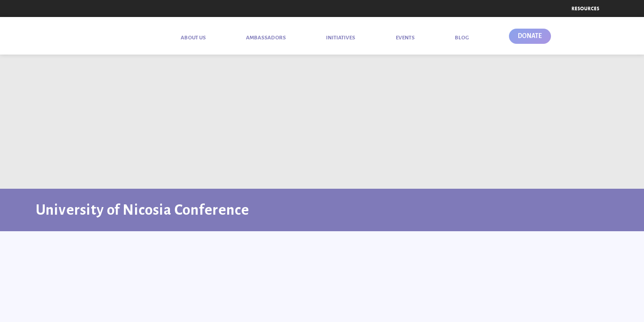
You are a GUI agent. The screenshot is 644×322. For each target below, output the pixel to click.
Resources (585, 8)
